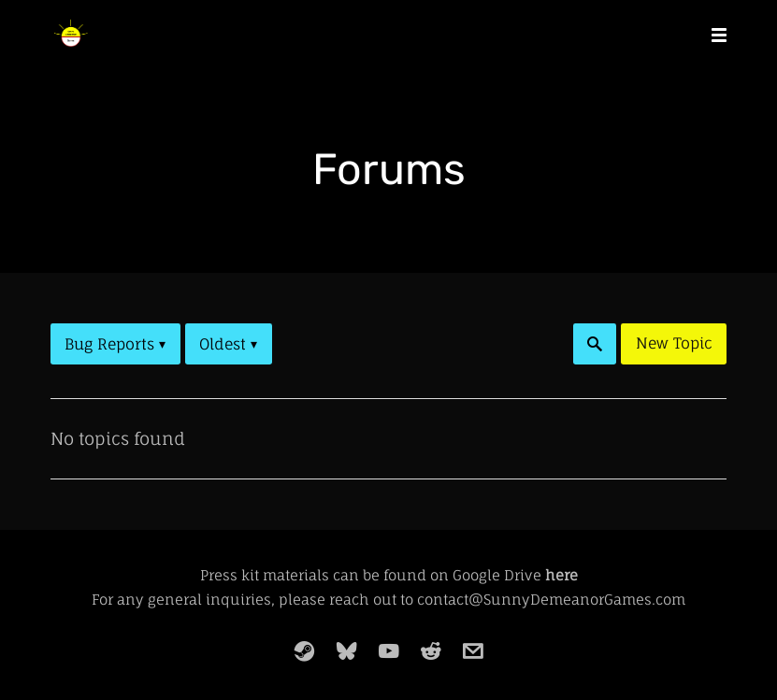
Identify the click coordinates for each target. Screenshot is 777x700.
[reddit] (431, 651)
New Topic (674, 343)
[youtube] (389, 651)
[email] (473, 651)
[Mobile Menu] (713, 34)
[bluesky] (347, 651)
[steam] (305, 651)
